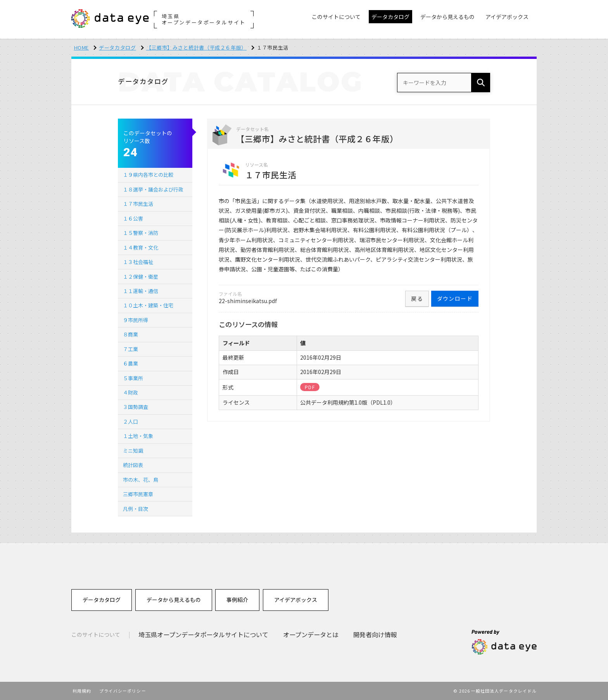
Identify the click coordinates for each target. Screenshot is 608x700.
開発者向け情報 (375, 634)
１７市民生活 (138, 204)
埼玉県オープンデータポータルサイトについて (203, 634)
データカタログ (117, 47)
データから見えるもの (174, 600)
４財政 (130, 392)
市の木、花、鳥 (141, 480)
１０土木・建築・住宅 (148, 305)
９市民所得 (136, 320)
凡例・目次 (136, 509)
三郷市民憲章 (138, 494)
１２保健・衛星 (141, 277)
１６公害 (133, 218)
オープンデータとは (311, 634)
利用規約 (82, 691)
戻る (417, 298)
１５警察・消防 (141, 233)
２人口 (130, 422)
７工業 (130, 349)
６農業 (130, 363)
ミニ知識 (133, 451)
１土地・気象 (138, 436)
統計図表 (133, 465)
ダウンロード (455, 298)
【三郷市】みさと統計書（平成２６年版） (196, 47)
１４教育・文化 (141, 247)
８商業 (130, 334)
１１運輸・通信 (141, 291)
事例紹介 (237, 600)
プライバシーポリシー (123, 691)
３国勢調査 (136, 407)
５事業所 (133, 378)
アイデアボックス (296, 600)
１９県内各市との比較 (148, 175)
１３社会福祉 (138, 262)
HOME (82, 47)
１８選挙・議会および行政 (153, 189)
